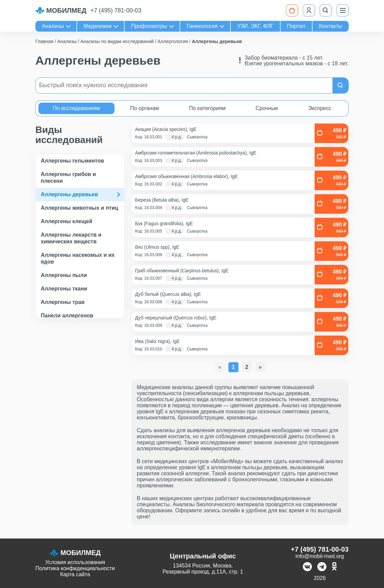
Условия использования (75, 562)
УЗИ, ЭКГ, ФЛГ (255, 26)
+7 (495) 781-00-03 (116, 10)
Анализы (53, 26)
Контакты (331, 26)
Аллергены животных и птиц (79, 208)
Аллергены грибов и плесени (68, 178)
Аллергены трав (63, 302)
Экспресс (319, 108)
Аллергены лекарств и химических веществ (71, 238)
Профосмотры (149, 26)
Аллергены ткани (64, 289)
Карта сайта (75, 574)
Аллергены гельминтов (72, 161)
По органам (145, 108)
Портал (296, 26)
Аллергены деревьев (69, 194)
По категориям (207, 108)
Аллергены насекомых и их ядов (78, 258)
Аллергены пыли (64, 275)
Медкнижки (98, 26)
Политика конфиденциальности (75, 568)
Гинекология (202, 26)
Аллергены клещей (67, 221)
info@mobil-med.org (320, 556)
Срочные (267, 108)
